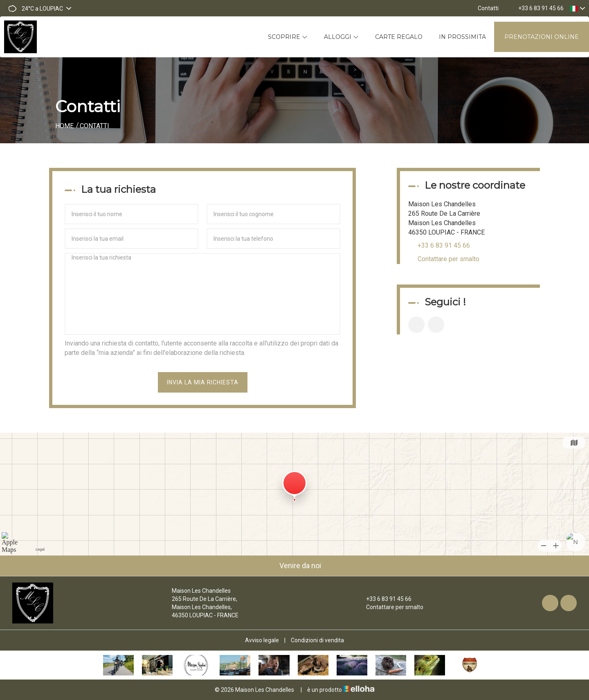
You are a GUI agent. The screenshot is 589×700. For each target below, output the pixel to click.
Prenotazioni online (542, 37)
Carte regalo (399, 37)
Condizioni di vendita (317, 640)
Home (64, 126)
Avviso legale (262, 640)
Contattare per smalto (448, 259)
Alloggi (341, 37)
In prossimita (462, 37)
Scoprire (288, 37)
